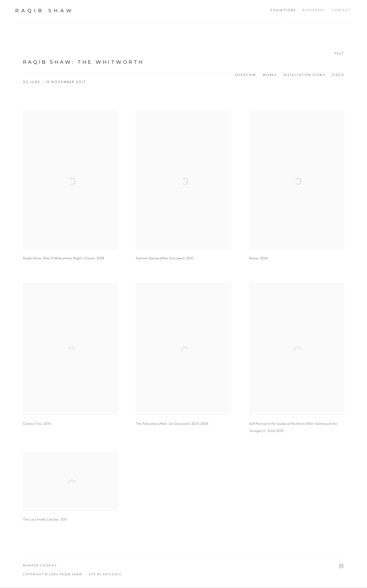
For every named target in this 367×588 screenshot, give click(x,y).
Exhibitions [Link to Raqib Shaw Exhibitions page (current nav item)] (283, 10)
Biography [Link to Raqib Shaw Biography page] (314, 10)
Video (338, 75)
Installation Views (304, 75)
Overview (246, 75)
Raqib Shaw (45, 11)
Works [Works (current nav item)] (270, 75)
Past (339, 54)
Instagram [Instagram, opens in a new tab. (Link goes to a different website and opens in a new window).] (341, 566)
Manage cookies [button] (40, 565)
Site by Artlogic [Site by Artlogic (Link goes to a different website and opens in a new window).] (105, 574)
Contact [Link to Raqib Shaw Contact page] (341, 10)
